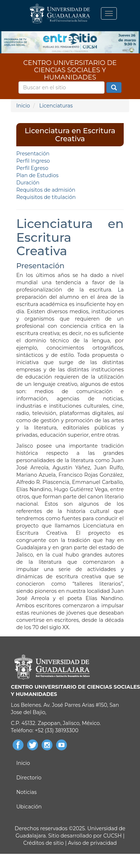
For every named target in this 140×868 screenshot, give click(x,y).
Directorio (29, 778)
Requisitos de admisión (46, 190)
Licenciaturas (56, 106)
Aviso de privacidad (92, 843)
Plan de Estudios (37, 175)
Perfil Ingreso (33, 161)
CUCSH (112, 836)
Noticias (26, 792)
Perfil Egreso (32, 168)
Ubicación (29, 807)
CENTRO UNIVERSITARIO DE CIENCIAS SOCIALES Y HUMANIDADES (70, 65)
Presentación (33, 154)
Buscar (114, 88)
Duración (28, 183)
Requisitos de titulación (46, 197)
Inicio (23, 106)
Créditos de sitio (43, 843)
